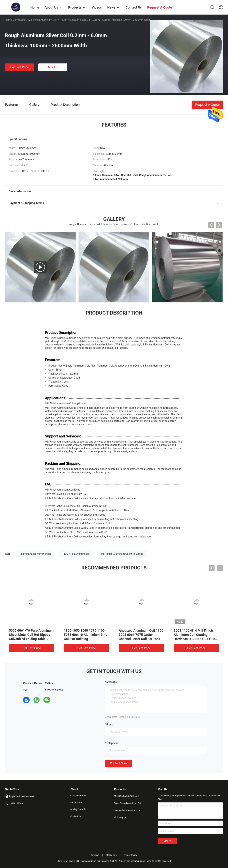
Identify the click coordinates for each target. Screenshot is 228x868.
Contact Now (118, 763)
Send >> (167, 841)
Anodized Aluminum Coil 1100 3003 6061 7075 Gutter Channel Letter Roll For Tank (141, 635)
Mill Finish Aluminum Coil (43, 20)
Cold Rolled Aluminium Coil (127, 811)
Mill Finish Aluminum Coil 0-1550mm (122, 554)
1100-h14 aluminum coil (76, 554)
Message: (112, 682)
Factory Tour (76, 803)
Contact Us (76, 816)
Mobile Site (111, 855)
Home (8, 20)
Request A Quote (207, 104)
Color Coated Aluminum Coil (128, 803)
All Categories (121, 817)
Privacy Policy (130, 855)
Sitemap (95, 855)
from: (110, 725)
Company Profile (78, 796)
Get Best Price (20, 67)
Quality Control (78, 809)
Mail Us (53, 67)
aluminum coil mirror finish (36, 554)
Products (20, 20)
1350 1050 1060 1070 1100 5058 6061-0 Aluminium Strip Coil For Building (86, 635)
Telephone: (113, 743)
